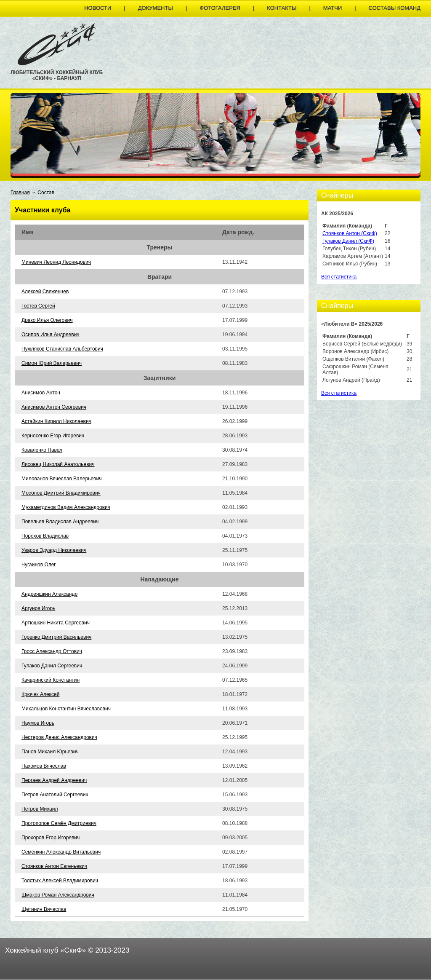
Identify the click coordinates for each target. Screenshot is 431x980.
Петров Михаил (40, 809)
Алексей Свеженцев (45, 292)
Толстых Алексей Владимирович (60, 881)
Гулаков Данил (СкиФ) (348, 241)
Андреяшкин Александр (49, 594)
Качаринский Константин (51, 680)
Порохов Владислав (45, 536)
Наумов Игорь (38, 723)
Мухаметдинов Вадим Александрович (66, 507)
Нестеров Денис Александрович (59, 737)
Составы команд (395, 8)
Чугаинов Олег (39, 565)
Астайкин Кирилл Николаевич (56, 421)
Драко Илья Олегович (47, 320)
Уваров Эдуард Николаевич (54, 550)
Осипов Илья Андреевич (51, 335)
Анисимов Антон (41, 393)
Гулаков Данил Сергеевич (52, 666)
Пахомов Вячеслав (44, 766)
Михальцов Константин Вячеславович (66, 709)
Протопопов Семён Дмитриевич (59, 823)
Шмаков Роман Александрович (58, 895)
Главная (20, 193)
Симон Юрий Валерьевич (52, 363)
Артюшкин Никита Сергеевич (56, 623)
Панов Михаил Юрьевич (50, 752)
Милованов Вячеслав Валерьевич (61, 479)
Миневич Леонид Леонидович (56, 262)
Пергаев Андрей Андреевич (54, 780)
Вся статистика (339, 277)
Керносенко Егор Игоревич (53, 436)
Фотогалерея (220, 8)
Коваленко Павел (42, 450)
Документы (156, 8)
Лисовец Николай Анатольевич (58, 464)
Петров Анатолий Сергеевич (55, 795)
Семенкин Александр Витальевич (61, 852)
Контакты (282, 8)
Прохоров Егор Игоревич (51, 838)
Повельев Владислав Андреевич (60, 522)
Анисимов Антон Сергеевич (54, 407)
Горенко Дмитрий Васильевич (56, 637)
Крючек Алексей (40, 694)
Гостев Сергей (38, 306)
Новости (98, 8)
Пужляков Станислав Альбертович (62, 349)
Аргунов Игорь (38, 608)
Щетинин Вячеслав (44, 909)
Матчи (333, 8)
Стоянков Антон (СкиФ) (350, 233)
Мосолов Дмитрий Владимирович (61, 493)
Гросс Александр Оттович (52, 651)
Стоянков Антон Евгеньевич (54, 866)
